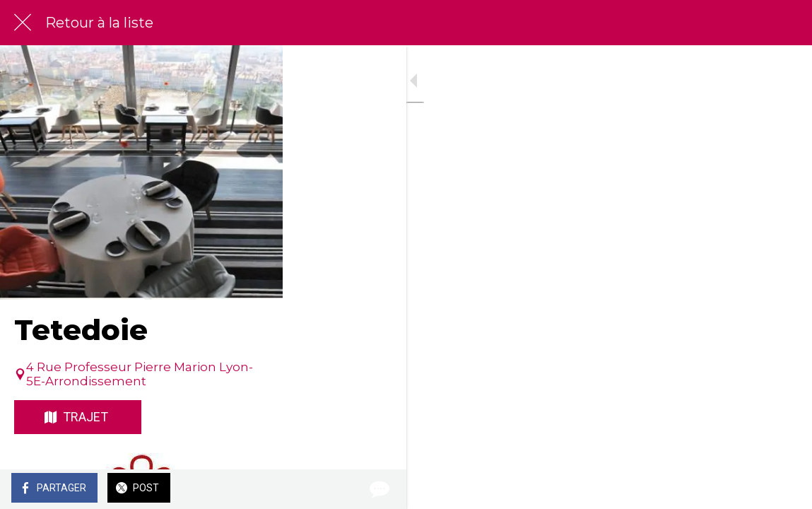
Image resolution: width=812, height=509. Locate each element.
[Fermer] (23, 23)
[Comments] (784, 489)
